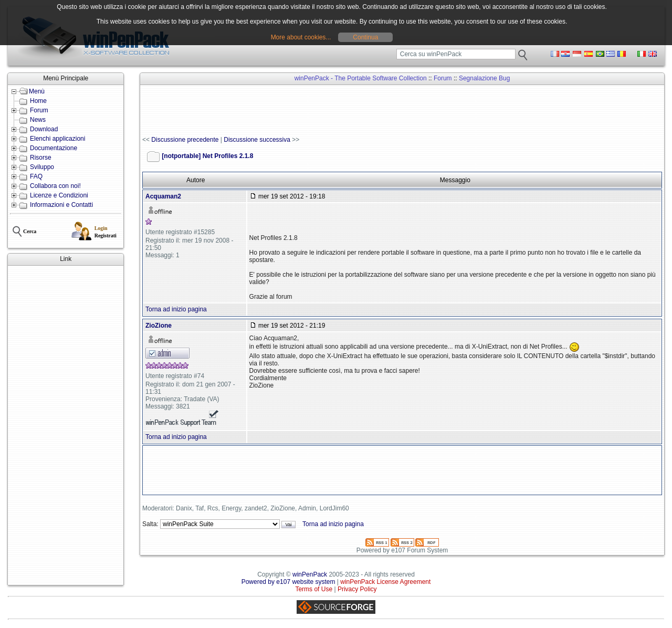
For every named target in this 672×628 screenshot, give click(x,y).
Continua (365, 37)
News (38, 120)
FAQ (36, 176)
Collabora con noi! (55, 186)
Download (44, 129)
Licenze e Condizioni (59, 195)
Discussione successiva (257, 140)
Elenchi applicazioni (57, 139)
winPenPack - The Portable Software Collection (361, 78)
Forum (39, 110)
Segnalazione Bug (484, 78)
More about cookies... (301, 37)
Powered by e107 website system (288, 582)
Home (38, 101)
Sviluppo (42, 167)
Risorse (41, 158)
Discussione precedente (185, 140)
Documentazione (54, 148)
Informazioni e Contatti (61, 205)
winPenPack (310, 574)
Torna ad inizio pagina (176, 309)
